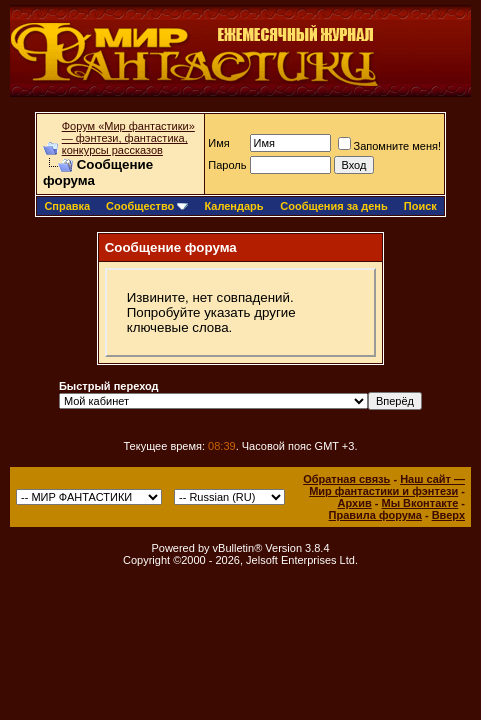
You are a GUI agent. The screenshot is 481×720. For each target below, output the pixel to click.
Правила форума (375, 515)
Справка (67, 206)
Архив (355, 503)
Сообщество (147, 206)
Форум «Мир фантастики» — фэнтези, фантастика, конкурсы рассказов (128, 138)
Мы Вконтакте (419, 503)
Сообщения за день (333, 206)
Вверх (448, 515)
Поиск (420, 206)
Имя (218, 143)
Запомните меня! (389, 146)
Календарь (233, 206)
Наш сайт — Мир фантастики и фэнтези (387, 485)
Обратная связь (346, 479)
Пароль (227, 165)
